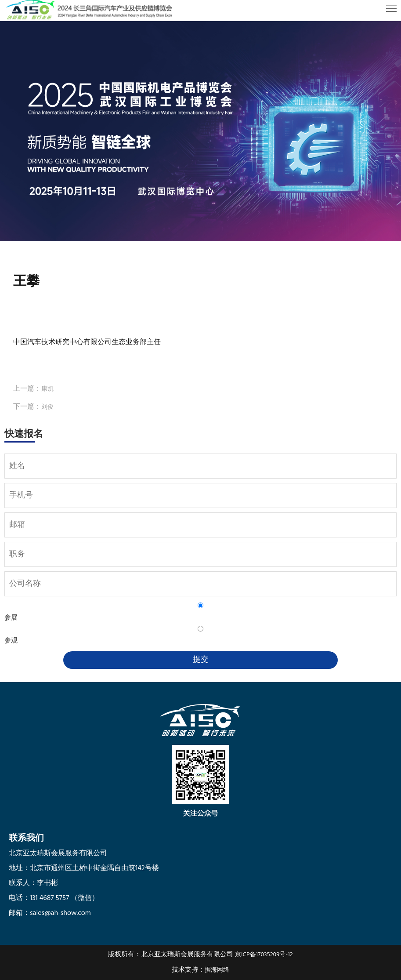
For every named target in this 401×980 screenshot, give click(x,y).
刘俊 (47, 407)
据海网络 (217, 970)
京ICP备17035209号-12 (264, 955)
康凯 (47, 389)
